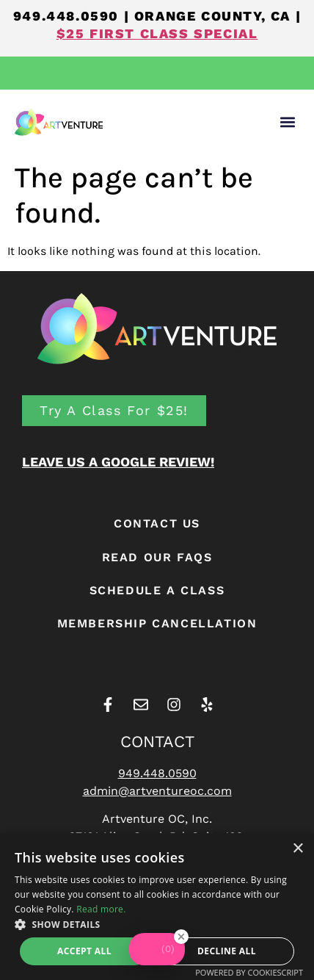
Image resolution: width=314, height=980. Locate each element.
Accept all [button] (84, 951)
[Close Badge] (181, 944)
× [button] (297, 849)
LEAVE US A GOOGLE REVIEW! (118, 462)
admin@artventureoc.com (157, 791)
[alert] (157, 907)
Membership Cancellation (157, 623)
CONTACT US (157, 523)
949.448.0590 (66, 16)
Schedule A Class (157, 590)
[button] (287, 122)
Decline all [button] (227, 951)
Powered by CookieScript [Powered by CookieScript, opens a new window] (249, 972)
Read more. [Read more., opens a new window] (101, 909)
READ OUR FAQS (157, 557)
